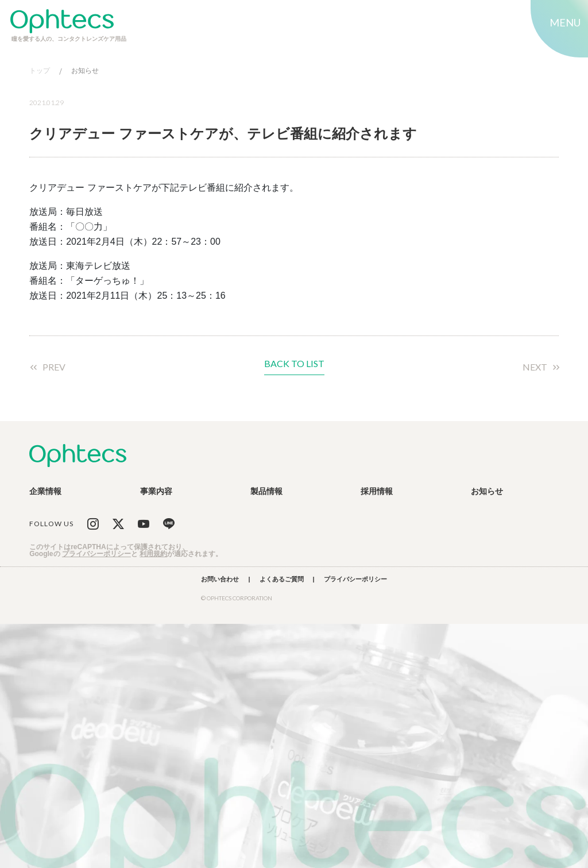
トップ (40, 71)
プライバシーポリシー (96, 554)
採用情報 (377, 491)
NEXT (535, 367)
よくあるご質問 (282, 579)
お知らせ (85, 71)
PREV (54, 367)
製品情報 (266, 491)
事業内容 (156, 491)
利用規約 (153, 554)
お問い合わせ (220, 579)
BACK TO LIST (294, 364)
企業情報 (45, 491)
